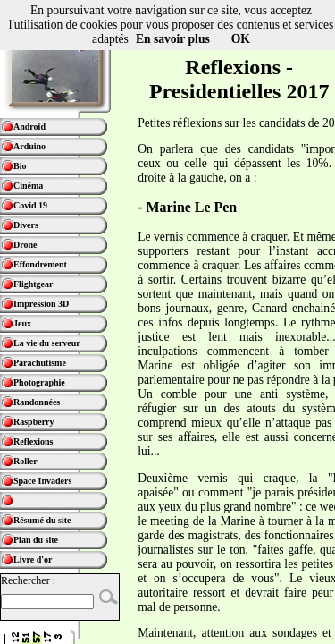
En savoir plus (173, 39)
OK (241, 39)
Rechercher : (28, 580)
